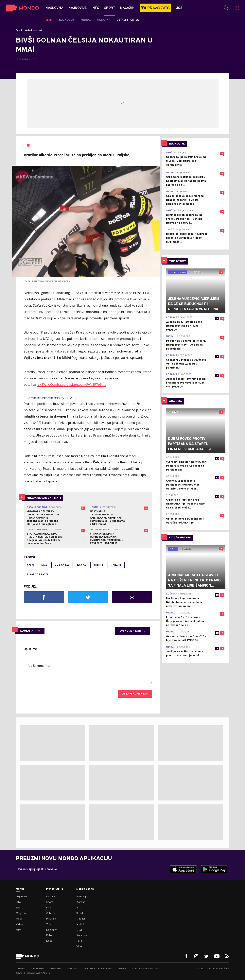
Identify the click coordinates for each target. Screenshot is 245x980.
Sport (19, 30)
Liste (49, 941)
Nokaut (116, 565)
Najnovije (21, 897)
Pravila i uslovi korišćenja (33, 973)
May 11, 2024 (67, 398)
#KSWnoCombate (50, 385)
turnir (98, 565)
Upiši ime (30, 649)
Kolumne (51, 930)
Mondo (20, 889)
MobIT (20, 919)
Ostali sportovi (34, 30)
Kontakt (73, 969)
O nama (20, 969)
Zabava (51, 913)
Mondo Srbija (54, 889)
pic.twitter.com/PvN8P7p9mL (85, 385)
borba (82, 565)
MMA (44, 565)
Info (18, 902)
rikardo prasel (38, 575)
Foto (49, 935)
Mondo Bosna (85, 889)
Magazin (21, 913)
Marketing (37, 969)
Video (19, 924)
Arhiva (122, 969)
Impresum (56, 969)
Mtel (19, 930)
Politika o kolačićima (98, 969)
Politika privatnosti (145, 969)
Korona (51, 897)
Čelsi (30, 565)
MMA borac (62, 565)
